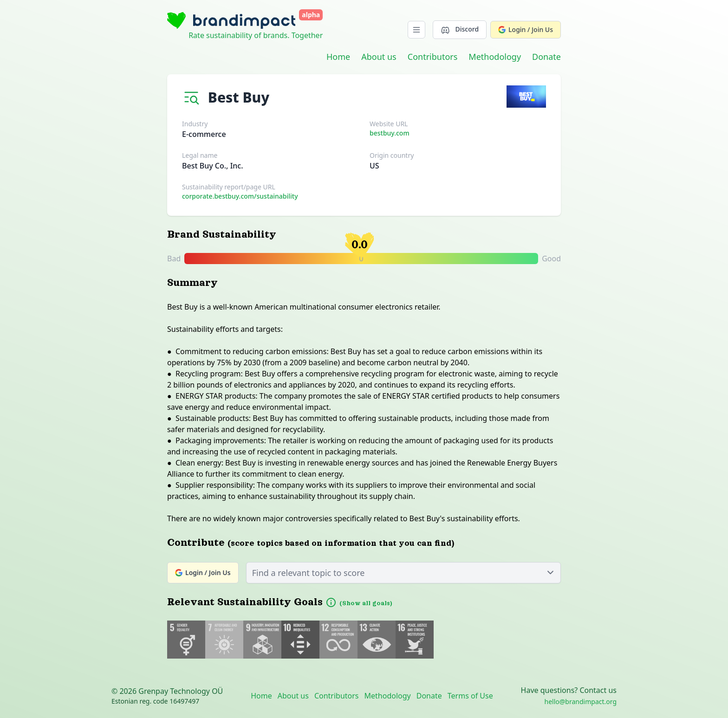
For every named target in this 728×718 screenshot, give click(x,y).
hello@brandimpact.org (581, 702)
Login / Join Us (526, 29)
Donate (546, 57)
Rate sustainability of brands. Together (256, 35)
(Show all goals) (366, 603)
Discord (460, 29)
